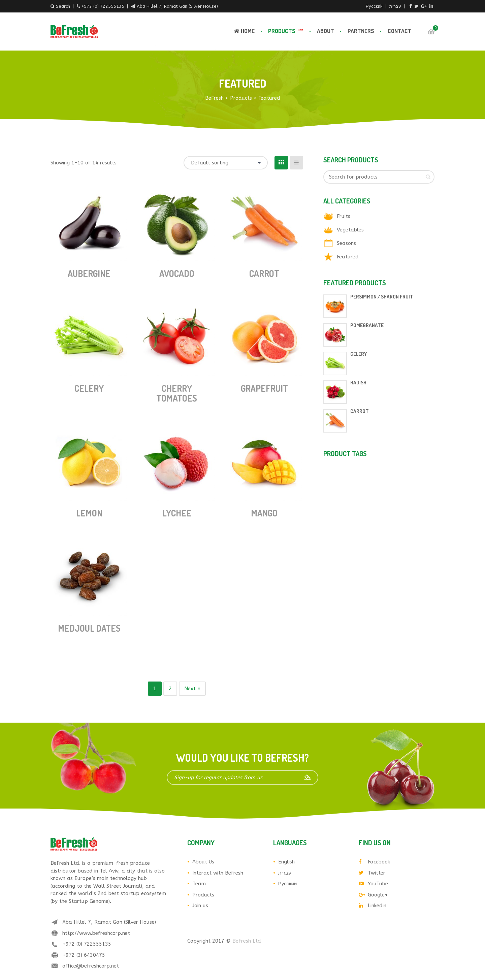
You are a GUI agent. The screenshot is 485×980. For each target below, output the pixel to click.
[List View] (296, 163)
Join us (200, 906)
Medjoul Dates (89, 628)
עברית (395, 6)
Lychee (177, 513)
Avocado (177, 273)
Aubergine (89, 273)
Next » (192, 689)
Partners (361, 31)
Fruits (344, 216)
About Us (203, 862)
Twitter (372, 873)
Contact (400, 31)
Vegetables (350, 230)
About (326, 31)
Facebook (374, 862)
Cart (431, 32)
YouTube (373, 884)
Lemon (89, 513)
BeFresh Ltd (247, 941)
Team (199, 884)
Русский (374, 6)
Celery (89, 388)
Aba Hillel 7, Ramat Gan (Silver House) (174, 6)
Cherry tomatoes (177, 393)
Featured (348, 257)
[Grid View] (281, 163)
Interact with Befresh (218, 873)
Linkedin (373, 906)
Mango (264, 513)
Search (60, 6)
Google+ (373, 895)
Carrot (264, 273)
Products (286, 31)
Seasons (346, 243)
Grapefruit (264, 388)
